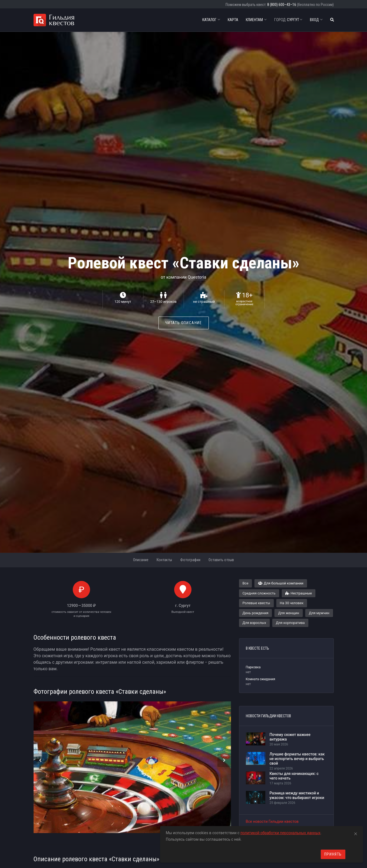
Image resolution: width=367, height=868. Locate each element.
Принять (333, 854)
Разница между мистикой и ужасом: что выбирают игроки (297, 795)
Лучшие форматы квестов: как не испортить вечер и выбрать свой (297, 759)
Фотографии (190, 560)
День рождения (256, 613)
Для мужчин (319, 613)
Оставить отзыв (221, 560)
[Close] (356, 833)
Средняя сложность (259, 593)
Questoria (197, 277)
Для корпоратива (290, 623)
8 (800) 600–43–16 (282, 5)
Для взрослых (254, 623)
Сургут (288, 20)
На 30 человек (292, 603)
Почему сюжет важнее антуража (290, 737)
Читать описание (184, 323)
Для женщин (289, 613)
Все (246, 583)
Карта (233, 20)
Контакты (164, 560)
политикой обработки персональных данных (280, 833)
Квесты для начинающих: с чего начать (294, 776)
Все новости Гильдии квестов (272, 821)
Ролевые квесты (256, 603)
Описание (141, 560)
